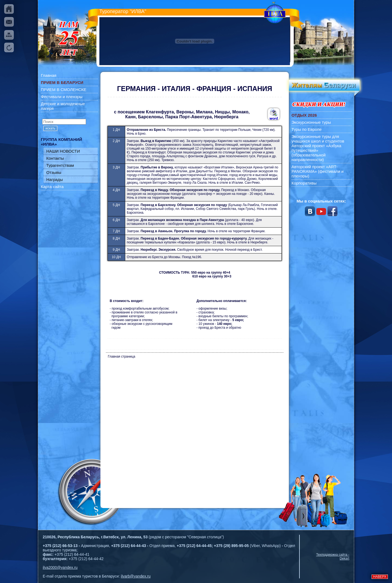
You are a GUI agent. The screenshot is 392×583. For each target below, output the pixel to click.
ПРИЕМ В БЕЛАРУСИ (62, 82)
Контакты (55, 158)
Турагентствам (60, 165)
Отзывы (54, 172)
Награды (55, 179)
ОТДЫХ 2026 (304, 115)
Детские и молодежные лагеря (63, 106)
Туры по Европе (307, 129)
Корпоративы (304, 183)
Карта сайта (52, 187)
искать (50, 128)
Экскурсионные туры (311, 122)
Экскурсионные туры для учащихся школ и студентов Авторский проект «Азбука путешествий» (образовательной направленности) (318, 148)
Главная (49, 75)
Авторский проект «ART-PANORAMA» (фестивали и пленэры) (318, 171)
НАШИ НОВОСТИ (63, 151)
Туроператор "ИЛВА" (123, 11)
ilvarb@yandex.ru (136, 576)
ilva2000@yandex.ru (60, 567)
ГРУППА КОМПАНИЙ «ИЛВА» (62, 142)
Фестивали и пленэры (62, 97)
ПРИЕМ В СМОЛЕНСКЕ (64, 90)
